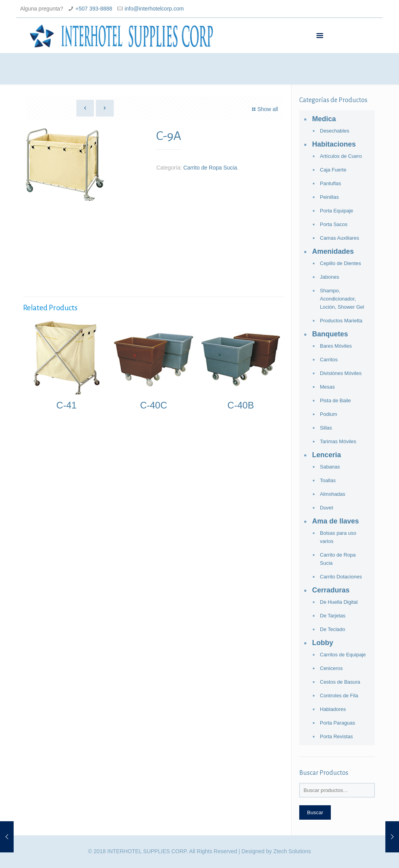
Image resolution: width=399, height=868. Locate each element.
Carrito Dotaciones (341, 577)
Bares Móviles (336, 346)
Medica (324, 119)
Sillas (326, 428)
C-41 (67, 405)
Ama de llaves (335, 521)
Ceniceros (331, 668)
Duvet (327, 508)
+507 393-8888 (94, 9)
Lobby (323, 643)
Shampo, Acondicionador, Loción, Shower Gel (342, 299)
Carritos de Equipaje (343, 655)
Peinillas (329, 197)
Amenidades (333, 251)
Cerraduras (331, 590)
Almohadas (333, 494)
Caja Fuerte (333, 170)
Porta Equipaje (336, 211)
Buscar (315, 812)
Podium (328, 414)
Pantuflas (330, 183)
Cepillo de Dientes (341, 263)
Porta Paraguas (337, 723)
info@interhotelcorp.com (154, 9)
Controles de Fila (339, 696)
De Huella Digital (339, 602)
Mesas (327, 387)
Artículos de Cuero (341, 156)
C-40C (153, 405)
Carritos (329, 360)
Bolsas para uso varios (338, 537)
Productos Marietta (341, 321)
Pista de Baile (335, 400)
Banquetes (330, 334)
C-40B (241, 405)
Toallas (328, 480)
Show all (264, 109)
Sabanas (330, 467)
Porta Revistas (336, 736)
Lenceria (327, 455)
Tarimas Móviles (338, 441)
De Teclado (333, 629)
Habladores (333, 709)
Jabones (329, 277)
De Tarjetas (333, 616)
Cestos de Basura (340, 682)
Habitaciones (334, 144)
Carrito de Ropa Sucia (210, 168)
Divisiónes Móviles (341, 373)
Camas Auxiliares (339, 238)
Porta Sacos (334, 224)
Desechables (335, 131)
